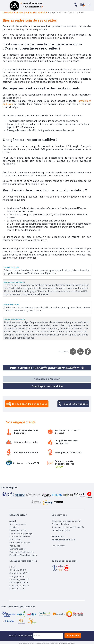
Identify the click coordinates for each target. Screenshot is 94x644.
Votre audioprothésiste (20, 543)
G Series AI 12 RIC (18, 570)
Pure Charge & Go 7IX (19, 579)
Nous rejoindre (58, 546)
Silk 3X (12, 567)
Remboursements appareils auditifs (68, 527)
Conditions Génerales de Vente (23, 555)
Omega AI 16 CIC (17, 576)
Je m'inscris (73, 636)
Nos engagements (18, 524)
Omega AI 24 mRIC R (19, 586)
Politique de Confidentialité (22, 552)
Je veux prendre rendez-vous (30, 404)
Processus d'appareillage (21, 533)
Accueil (13, 521)
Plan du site (15, 546)
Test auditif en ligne (60, 524)
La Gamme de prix (18, 530)
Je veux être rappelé (75, 404)
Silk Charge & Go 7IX (19, 582)
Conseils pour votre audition (47, 386)
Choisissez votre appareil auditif (66, 521)
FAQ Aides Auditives (61, 530)
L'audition (14, 527)
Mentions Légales (17, 549)
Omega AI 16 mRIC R (19, 573)
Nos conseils (15, 540)
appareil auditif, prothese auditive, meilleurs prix (14, 6)
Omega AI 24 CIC (17, 589)
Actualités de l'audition (47, 379)
